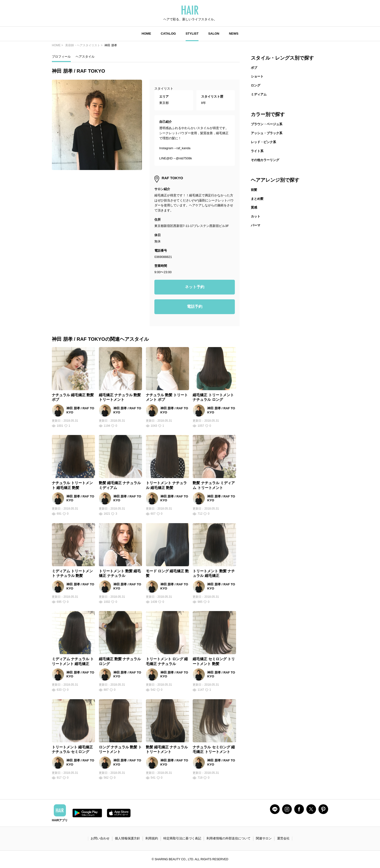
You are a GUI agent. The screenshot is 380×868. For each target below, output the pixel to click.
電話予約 (195, 306)
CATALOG (168, 34)
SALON (214, 34)
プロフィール (61, 57)
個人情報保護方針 (127, 838)
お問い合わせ (100, 838)
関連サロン (264, 838)
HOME (146, 34)
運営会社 (283, 838)
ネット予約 (195, 287)
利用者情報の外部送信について (229, 838)
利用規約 (152, 838)
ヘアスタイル (85, 57)
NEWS (234, 34)
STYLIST (192, 34)
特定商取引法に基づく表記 (182, 838)
